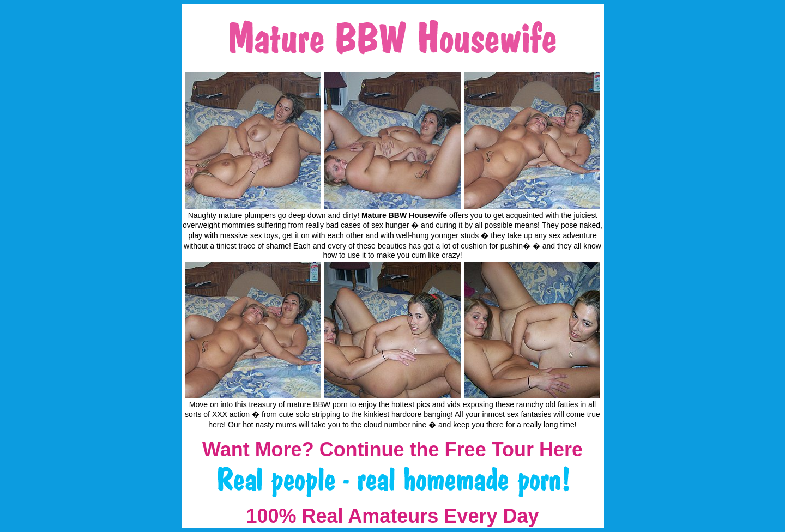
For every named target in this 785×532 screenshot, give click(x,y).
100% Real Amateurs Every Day (393, 516)
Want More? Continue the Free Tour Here (392, 449)
